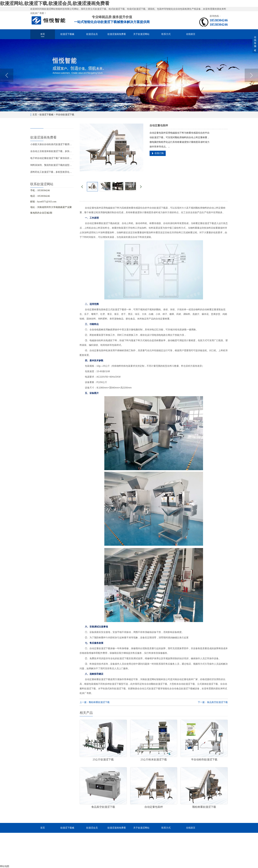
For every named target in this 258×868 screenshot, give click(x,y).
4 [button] (133, 107)
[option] (129, 75)
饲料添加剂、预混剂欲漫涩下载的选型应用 (52, 165)
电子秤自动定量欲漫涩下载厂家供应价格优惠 (53, 158)
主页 (35, 115)
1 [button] (125, 107)
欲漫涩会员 (92, 34)
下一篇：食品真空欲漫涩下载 (213, 702)
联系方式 (166, 34)
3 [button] (130, 107)
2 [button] (128, 107)
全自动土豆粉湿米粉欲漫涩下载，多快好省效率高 (56, 151)
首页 (43, 34)
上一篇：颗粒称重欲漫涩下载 (95, 702)
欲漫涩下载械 (67, 34)
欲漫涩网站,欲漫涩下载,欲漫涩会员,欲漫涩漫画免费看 (55, 3)
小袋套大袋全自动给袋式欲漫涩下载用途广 (52, 144)
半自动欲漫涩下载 (65, 115)
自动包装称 (98, 330)
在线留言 (191, 34)
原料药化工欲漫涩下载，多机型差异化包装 (52, 172)
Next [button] (251, 75)
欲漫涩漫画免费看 (117, 34)
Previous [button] (7, 75)
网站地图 (5, 866)
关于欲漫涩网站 (141, 34)
